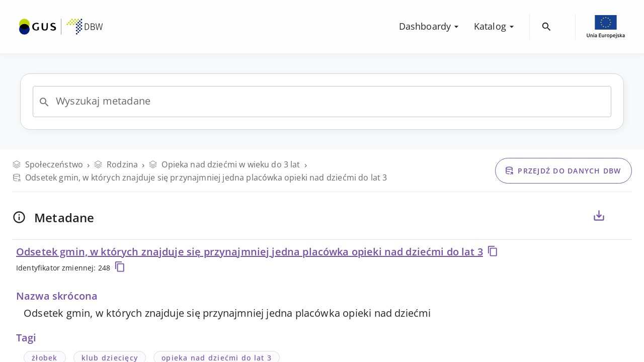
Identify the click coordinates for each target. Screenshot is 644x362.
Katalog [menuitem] (495, 26)
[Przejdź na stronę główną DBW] (61, 27)
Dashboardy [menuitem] (430, 26)
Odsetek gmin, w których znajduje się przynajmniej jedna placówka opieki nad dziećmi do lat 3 (257, 252)
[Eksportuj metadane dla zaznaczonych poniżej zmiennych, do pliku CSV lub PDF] (599, 216)
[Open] (44, 102)
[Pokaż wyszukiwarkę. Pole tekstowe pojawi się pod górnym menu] (547, 27)
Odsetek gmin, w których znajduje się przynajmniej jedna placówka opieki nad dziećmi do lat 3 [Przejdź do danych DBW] (200, 177)
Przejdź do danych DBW (563, 171)
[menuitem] (61, 26)
